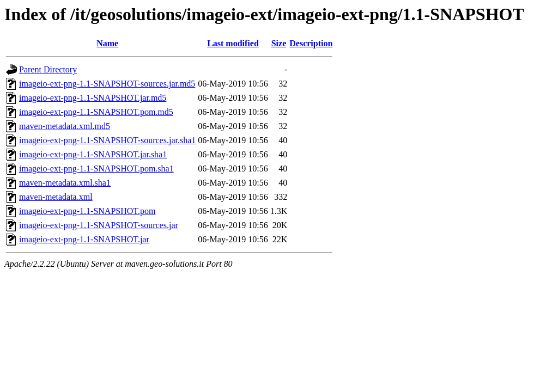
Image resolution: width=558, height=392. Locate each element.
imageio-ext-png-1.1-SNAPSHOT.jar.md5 (93, 98)
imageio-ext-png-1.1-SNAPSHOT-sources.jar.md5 (107, 84)
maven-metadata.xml (56, 197)
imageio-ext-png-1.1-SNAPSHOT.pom (87, 211)
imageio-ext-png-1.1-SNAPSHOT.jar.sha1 (93, 154)
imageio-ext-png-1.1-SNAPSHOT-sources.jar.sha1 (107, 140)
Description (311, 43)
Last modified (233, 43)
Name (107, 43)
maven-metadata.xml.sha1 (65, 183)
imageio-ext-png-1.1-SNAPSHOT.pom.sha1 (96, 169)
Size (279, 43)
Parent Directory (48, 69)
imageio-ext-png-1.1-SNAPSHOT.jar (84, 239)
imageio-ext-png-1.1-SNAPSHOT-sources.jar (99, 225)
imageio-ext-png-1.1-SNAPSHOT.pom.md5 (96, 112)
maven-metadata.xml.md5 (65, 126)
